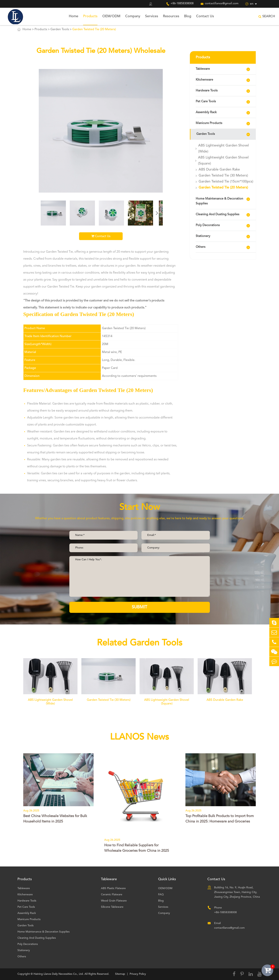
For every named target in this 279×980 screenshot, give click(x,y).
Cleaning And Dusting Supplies (217, 214)
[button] (157, 213)
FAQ (161, 895)
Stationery (203, 236)
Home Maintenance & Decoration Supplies (219, 201)
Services (152, 16)
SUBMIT (139, 607)
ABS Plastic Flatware (113, 888)
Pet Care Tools (206, 102)
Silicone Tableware (112, 907)
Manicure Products (209, 123)
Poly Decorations (208, 225)
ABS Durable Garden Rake (219, 170)
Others (201, 247)
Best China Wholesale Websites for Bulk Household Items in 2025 (55, 819)
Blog (188, 16)
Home (74, 16)
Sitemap (120, 974)
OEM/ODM (111, 16)
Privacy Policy (138, 974)
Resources (171, 16)
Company (133, 16)
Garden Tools (60, 29)
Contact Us (205, 16)
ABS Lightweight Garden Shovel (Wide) (223, 149)
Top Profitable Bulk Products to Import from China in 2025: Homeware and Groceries (220, 819)
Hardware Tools (207, 91)
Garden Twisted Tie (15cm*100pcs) (226, 182)
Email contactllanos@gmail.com (229, 926)
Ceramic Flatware (112, 895)
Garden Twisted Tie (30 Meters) (223, 176)
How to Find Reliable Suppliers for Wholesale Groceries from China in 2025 (137, 848)
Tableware (203, 69)
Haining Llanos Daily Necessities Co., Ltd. (59, 974)
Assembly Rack (206, 112)
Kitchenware (204, 80)
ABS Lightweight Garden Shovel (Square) (223, 161)
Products (90, 16)
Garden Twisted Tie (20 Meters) (94, 29)
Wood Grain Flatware (114, 901)
